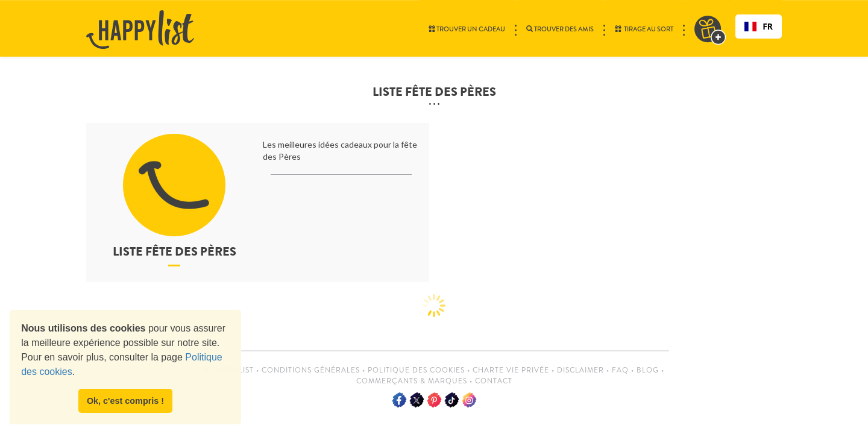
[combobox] (759, 27)
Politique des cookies (416, 370)
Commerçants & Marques (412, 381)
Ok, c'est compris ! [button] (125, 401)
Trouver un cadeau (467, 29)
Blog (648, 370)
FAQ (620, 370)
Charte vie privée (511, 370)
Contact (494, 381)
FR (759, 27)
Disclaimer (580, 370)
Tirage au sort (644, 29)
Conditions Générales (311, 370)
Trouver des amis (560, 29)
